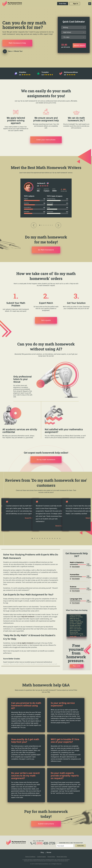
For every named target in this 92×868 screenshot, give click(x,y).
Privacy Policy (51, 857)
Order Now (63, 4)
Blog (42, 852)
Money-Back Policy (62, 857)
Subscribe (80, 846)
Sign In (76, 4)
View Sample (76, 567)
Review (49, 852)
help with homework (28, 617)
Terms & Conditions (30, 857)
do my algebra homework (25, 643)
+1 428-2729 (44, 843)
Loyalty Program (41, 857)
